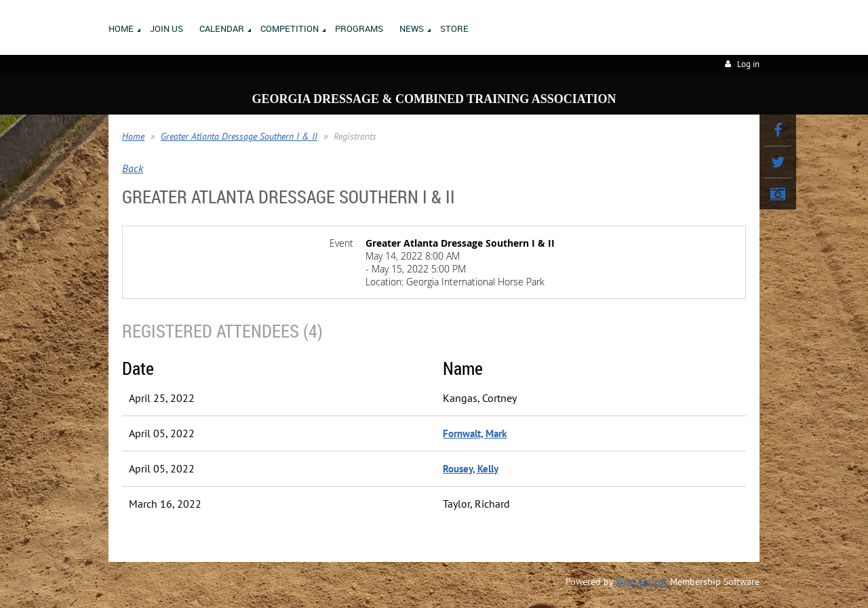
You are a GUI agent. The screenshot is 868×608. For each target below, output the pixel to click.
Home (133, 136)
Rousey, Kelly (471, 469)
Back (133, 168)
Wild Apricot (642, 582)
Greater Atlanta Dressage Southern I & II (239, 136)
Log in (748, 64)
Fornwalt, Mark (475, 433)
